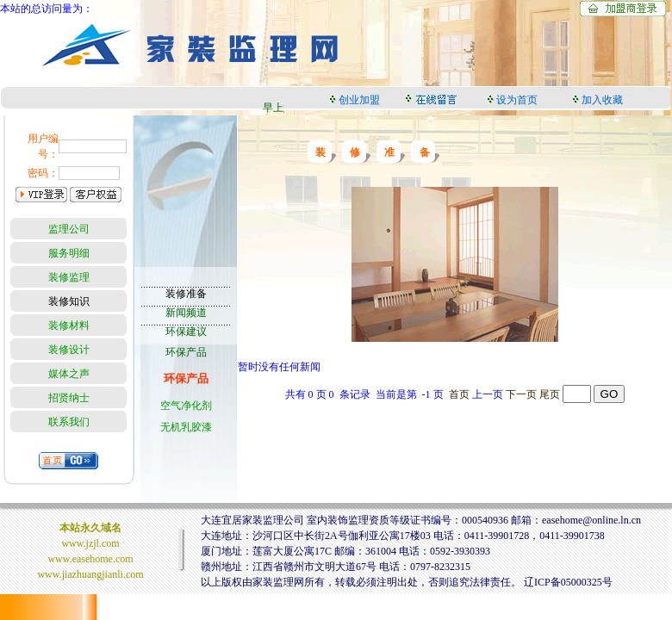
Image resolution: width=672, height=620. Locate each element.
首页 (459, 394)
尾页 (550, 394)
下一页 (521, 394)
